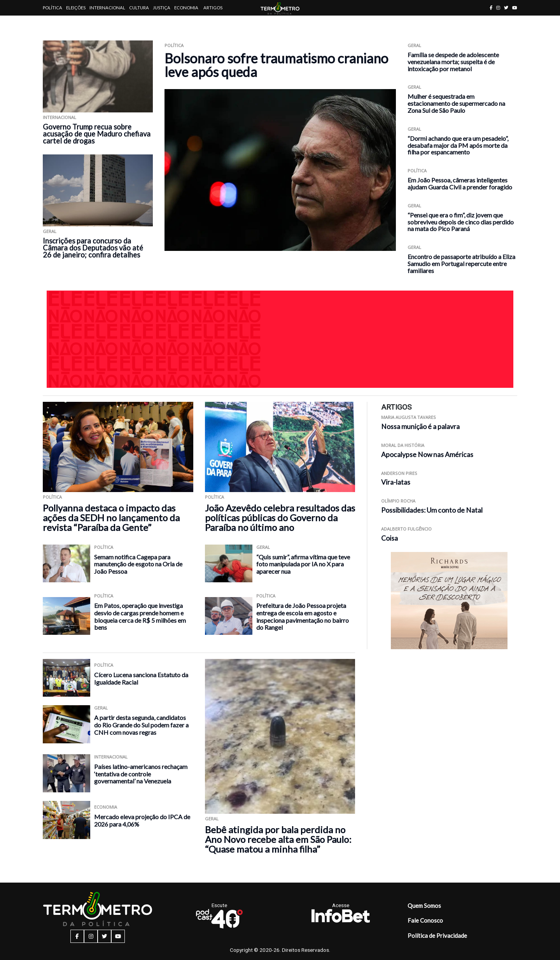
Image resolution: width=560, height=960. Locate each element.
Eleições (76, 8)
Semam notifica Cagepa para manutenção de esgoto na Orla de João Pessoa (138, 564)
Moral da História (403, 445)
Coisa (389, 538)
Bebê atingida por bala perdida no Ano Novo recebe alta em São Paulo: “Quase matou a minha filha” (278, 839)
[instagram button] (498, 8)
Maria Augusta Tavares (409, 417)
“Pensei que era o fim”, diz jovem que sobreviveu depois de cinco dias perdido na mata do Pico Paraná (461, 222)
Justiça (162, 8)
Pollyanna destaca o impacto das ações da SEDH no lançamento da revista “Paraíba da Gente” (111, 518)
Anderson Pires (399, 473)
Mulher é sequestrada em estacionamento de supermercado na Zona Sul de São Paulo (456, 103)
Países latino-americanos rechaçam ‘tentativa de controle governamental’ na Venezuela (141, 774)
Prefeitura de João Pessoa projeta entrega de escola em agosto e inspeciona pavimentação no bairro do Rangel (303, 616)
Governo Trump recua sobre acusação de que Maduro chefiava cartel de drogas (97, 134)
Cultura (139, 8)
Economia (186, 8)
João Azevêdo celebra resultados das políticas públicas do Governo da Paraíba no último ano (280, 518)
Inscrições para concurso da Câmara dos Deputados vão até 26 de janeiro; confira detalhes (93, 248)
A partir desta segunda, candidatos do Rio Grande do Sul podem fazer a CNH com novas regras (141, 725)
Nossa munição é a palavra (420, 427)
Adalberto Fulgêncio (406, 529)
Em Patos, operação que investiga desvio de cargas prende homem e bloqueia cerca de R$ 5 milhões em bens (140, 616)
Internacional (107, 8)
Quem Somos (424, 906)
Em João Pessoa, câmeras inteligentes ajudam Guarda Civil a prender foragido (460, 183)
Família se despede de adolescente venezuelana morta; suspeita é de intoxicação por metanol (453, 62)
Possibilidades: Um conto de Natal (432, 510)
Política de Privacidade (437, 935)
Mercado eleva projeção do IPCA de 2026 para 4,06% (142, 820)
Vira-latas (396, 482)
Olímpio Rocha (398, 501)
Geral (50, 231)
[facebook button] (491, 8)
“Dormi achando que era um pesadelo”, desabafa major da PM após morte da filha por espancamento (458, 145)
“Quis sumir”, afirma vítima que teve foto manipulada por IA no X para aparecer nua (303, 564)
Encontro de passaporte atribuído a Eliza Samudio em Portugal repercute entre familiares (461, 264)
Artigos (213, 8)
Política (52, 8)
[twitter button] (506, 8)
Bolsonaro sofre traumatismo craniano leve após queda (276, 65)
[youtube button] (515, 8)
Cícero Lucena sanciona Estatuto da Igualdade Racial (141, 678)
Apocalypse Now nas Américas (427, 455)
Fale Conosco (425, 920)
